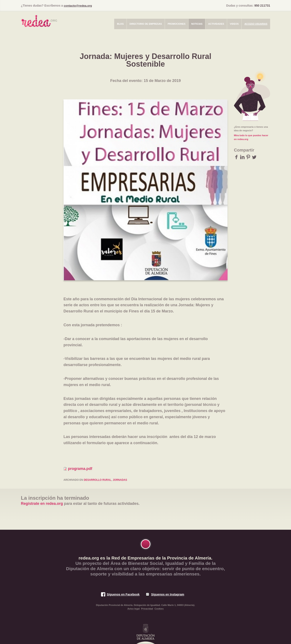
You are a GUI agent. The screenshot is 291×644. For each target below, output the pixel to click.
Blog (120, 24)
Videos (234, 24)
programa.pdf (80, 469)
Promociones (177, 24)
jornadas (120, 480)
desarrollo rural (97, 480)
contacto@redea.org (78, 6)
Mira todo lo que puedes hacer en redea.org (251, 137)
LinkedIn (242, 157)
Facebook (236, 157)
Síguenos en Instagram (168, 594)
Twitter (254, 157)
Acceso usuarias (256, 24)
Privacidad (147, 609)
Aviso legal (134, 609)
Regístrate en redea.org (42, 504)
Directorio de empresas (146, 24)
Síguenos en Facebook (123, 594)
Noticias (197, 24)
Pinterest (248, 157)
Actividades (216, 24)
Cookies (159, 609)
